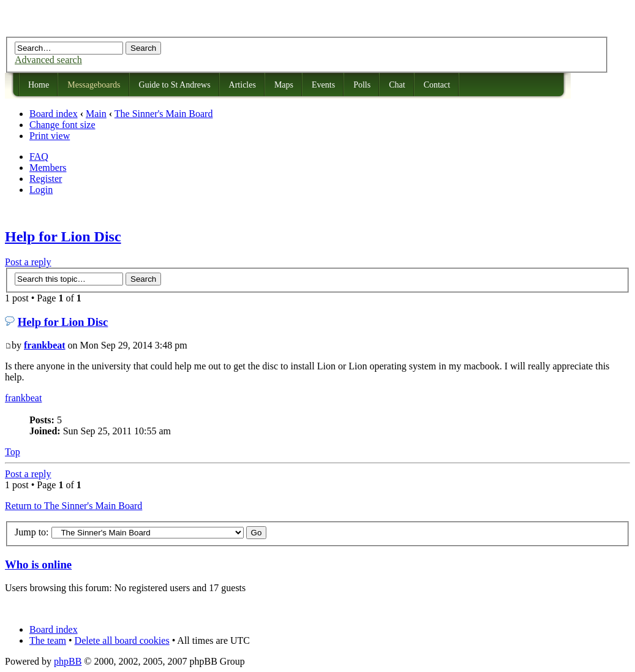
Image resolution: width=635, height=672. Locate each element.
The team (48, 640)
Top (13, 452)
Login (41, 190)
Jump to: (32, 532)
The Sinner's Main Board (164, 114)
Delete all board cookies (122, 640)
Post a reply (28, 262)
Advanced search (48, 60)
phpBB (68, 661)
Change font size (62, 125)
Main (96, 114)
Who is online (38, 564)
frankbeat (45, 345)
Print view (50, 136)
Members (48, 168)
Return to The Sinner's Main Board (73, 506)
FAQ (39, 157)
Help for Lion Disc (63, 236)
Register (46, 179)
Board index (54, 114)
